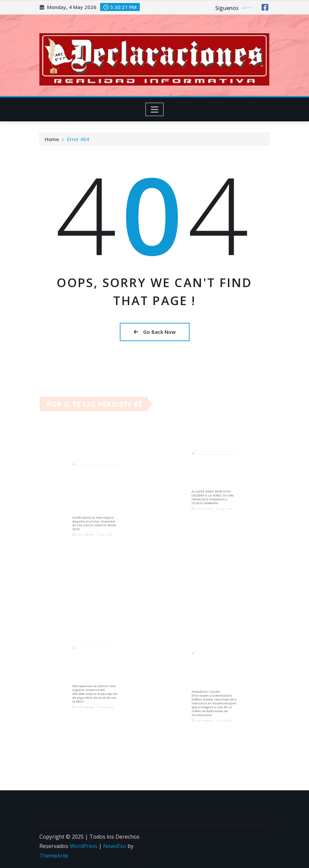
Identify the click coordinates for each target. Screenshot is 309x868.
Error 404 (78, 140)
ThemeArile (54, 856)
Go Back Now (155, 332)
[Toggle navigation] (155, 109)
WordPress (84, 846)
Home (52, 140)
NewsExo (115, 846)
